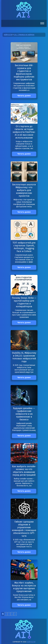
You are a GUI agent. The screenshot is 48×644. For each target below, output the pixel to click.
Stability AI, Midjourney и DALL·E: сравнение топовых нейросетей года (24, 357)
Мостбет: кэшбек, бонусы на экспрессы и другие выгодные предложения (24, 587)
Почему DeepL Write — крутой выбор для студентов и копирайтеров (24, 302)
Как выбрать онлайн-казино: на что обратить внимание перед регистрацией (24, 471)
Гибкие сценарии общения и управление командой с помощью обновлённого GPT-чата (24, 529)
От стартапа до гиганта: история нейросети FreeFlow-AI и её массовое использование (24, 132)
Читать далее (24, 96)
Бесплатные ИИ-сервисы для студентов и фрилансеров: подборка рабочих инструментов (24, 72)
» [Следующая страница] (15, 614)
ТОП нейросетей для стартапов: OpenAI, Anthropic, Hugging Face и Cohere (24, 247)
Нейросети (31, 642)
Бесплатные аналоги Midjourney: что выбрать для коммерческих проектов (24, 190)
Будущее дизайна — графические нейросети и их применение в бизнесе (24, 414)
